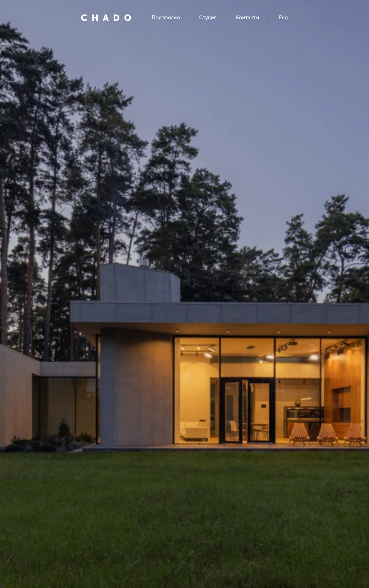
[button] (41, 294)
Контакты (248, 18)
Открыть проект (184, 524)
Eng (283, 18)
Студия (208, 18)
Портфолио (166, 18)
